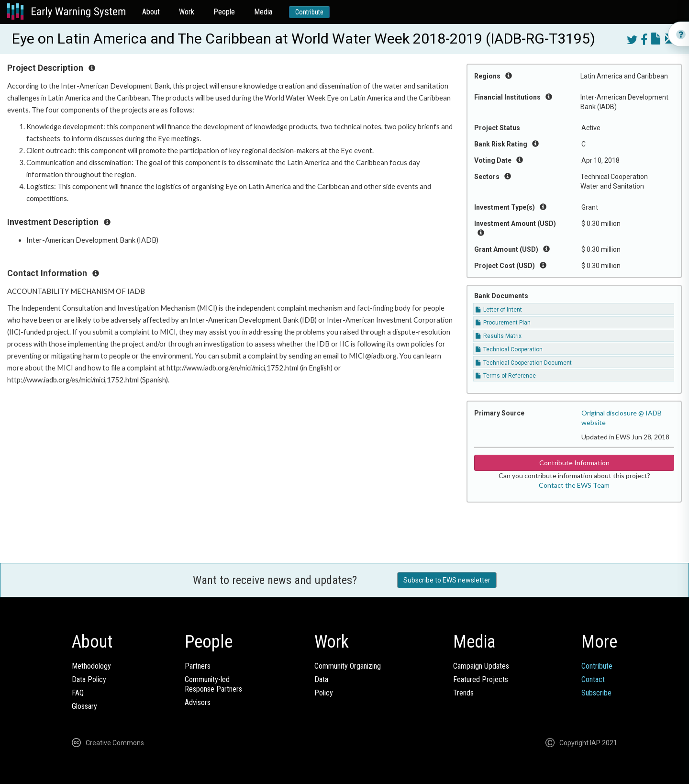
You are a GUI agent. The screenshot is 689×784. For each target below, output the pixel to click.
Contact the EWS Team (574, 485)
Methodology (91, 666)
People (224, 12)
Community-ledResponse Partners (213, 684)
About (151, 12)
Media (263, 12)
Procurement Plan (503, 323)
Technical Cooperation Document (524, 363)
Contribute (309, 12)
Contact (593, 679)
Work (187, 12)
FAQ (78, 693)
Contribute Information (574, 463)
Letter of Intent (499, 310)
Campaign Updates (481, 666)
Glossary (84, 706)
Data (321, 679)
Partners (198, 666)
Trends (463, 693)
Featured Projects (481, 679)
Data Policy (89, 679)
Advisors (198, 702)
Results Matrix (499, 336)
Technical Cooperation (509, 349)
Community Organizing (348, 666)
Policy (324, 693)
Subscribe (596, 693)
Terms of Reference (506, 376)
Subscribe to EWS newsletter (447, 580)
